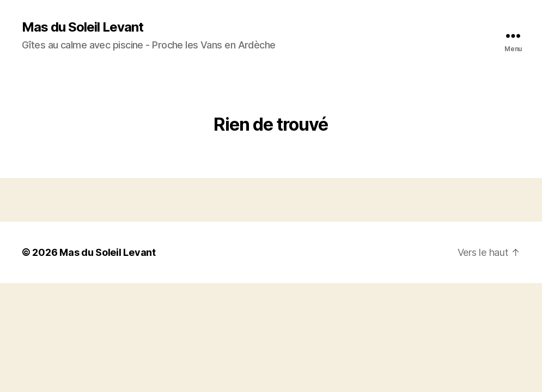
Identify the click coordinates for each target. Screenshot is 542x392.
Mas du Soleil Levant (83, 27)
